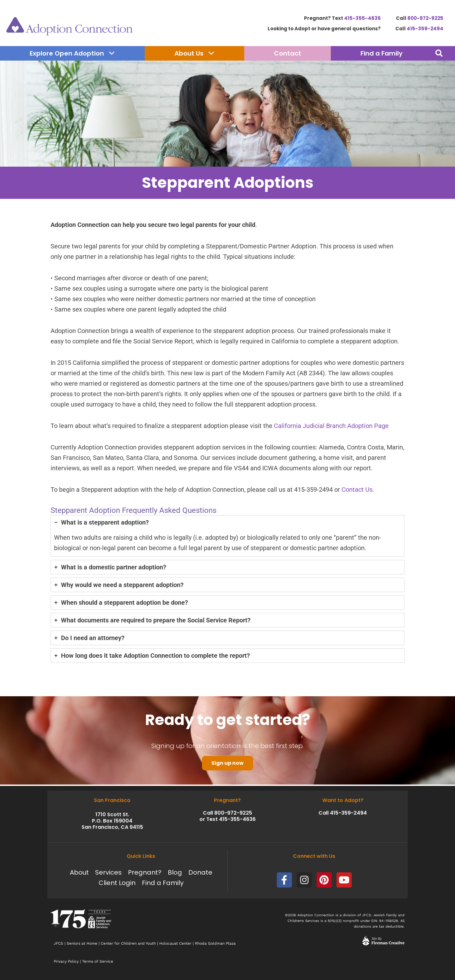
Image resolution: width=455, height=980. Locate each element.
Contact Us (357, 491)
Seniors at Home (82, 943)
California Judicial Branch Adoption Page (331, 427)
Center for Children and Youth (128, 943)
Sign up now (227, 764)
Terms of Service (98, 961)
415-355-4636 (362, 18)
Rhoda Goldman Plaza (216, 943)
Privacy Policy (66, 961)
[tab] (227, 537)
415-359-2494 (425, 29)
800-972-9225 (425, 18)
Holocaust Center (175, 943)
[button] (439, 53)
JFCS (58, 943)
